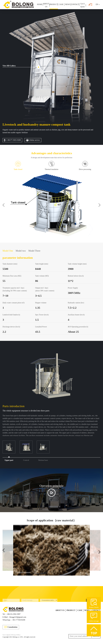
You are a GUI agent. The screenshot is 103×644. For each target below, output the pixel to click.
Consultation (11, 627)
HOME (40, 4)
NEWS (68, 4)
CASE (61, 4)
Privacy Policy (16, 635)
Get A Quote (83, 5)
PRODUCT (54, 4)
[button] (4, 205)
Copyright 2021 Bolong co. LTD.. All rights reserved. (19, 637)
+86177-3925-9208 (12, 140)
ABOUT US (46, 5)
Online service (33, 140)
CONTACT (75, 4)
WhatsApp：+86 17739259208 (14, 620)
